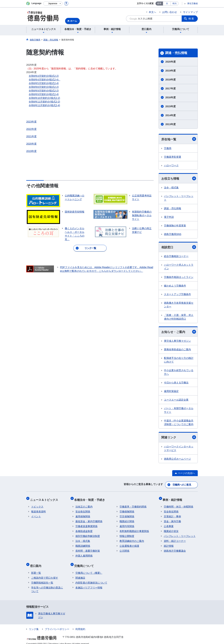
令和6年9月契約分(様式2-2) (44, 91)
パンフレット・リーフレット (179, 198)
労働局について (85, 563)
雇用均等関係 (127, 524)
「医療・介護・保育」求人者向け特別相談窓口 (179, 318)
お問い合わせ (170, 12)
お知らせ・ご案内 (179, 333)
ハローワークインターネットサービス (179, 449)
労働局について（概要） (89, 568)
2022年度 (31, 129)
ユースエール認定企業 (176, 401)
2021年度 (31, 136)
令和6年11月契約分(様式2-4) (44, 105)
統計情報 (169, 544)
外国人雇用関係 (84, 554)
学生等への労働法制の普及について (47, 585)
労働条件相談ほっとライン (179, 278)
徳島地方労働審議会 (175, 549)
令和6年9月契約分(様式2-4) (44, 94)
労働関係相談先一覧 (42, 578)
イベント (36, 514)
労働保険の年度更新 (175, 226)
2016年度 (171, 97)
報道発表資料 (38, 510)
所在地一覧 (179, 139)
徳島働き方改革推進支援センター (179, 305)
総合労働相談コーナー (176, 257)
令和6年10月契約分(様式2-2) (44, 98)
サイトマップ (190, 12)
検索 (191, 19)
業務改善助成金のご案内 (177, 350)
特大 (175, 4)
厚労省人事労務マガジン (177, 342)
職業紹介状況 (171, 529)
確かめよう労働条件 (175, 286)
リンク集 (34, 625)
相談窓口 (179, 248)
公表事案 (169, 524)
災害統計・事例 (172, 514)
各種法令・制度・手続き (91, 499)
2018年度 (171, 80)
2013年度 (171, 124)
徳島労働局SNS (173, 235)
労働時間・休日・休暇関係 (178, 505)
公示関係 (124, 549)
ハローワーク (171, 166)
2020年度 (31, 144)
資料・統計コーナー (175, 539)
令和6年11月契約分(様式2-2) (44, 102)
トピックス (37, 505)
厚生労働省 (192, 4)
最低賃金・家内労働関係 (89, 519)
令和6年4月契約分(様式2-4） (44, 80)
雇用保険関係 (83, 514)
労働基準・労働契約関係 (133, 505)
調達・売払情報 (176, 53)
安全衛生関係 (83, 510)
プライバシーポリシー (57, 625)
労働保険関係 (127, 510)
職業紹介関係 (127, 519)
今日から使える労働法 (176, 383)
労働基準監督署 (173, 157)
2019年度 (31, 151)
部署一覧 (36, 568)
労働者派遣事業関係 (86, 524)
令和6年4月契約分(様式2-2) (44, 76)
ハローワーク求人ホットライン (179, 267)
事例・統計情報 (174, 499)
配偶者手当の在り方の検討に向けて (179, 361)
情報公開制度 (127, 534)
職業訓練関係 (83, 544)
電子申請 (169, 217)
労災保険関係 (127, 514)
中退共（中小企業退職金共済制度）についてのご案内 (179, 423)
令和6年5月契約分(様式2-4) (44, 83)
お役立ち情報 (179, 179)
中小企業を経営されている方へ (179, 373)
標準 (159, 4)
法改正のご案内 (84, 505)
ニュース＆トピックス (45, 499)
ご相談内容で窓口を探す (45, 573)
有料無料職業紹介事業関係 (134, 529)
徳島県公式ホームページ (177, 460)
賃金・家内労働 (172, 519)
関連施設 (80, 573)
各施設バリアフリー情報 (89, 583)
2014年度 (171, 115)
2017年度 (171, 88)
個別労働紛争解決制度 (88, 534)
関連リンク (179, 438)
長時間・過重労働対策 (88, 549)
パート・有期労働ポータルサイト (179, 411)
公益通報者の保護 (129, 544)
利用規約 (80, 625)
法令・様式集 (171, 188)
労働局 (168, 148)
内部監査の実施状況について (91, 578)
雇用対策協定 (171, 392)
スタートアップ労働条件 (177, 295)
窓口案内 (37, 563)
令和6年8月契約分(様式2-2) (44, 87)
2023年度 (31, 122)
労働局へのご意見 (182, 485)
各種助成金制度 (84, 529)
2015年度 (171, 106)
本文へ (152, 12)
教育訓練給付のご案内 (132, 539)
